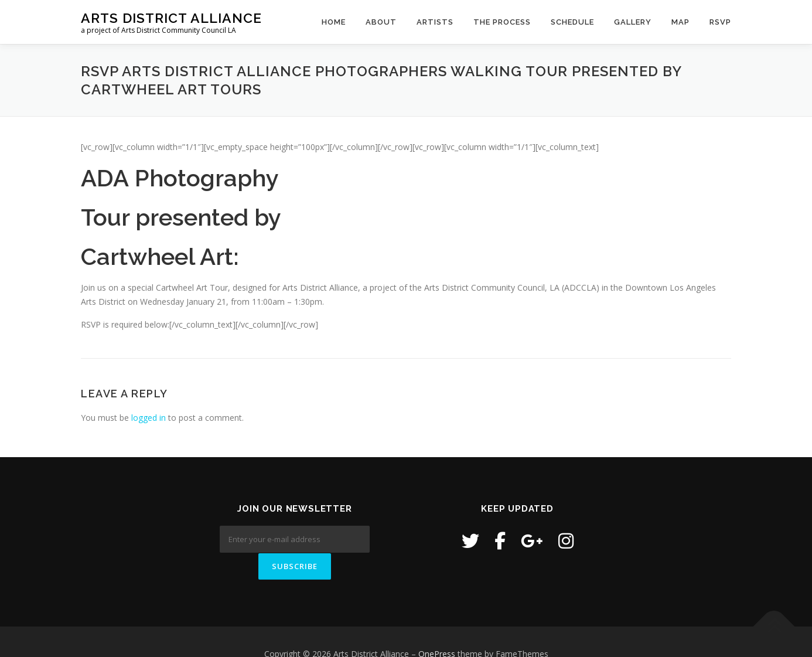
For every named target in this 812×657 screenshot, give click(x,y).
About (381, 22)
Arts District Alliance (171, 18)
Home (334, 22)
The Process (502, 22)
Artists (435, 22)
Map (680, 22)
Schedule (572, 22)
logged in (149, 418)
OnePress (437, 630)
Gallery (633, 22)
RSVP (720, 22)
